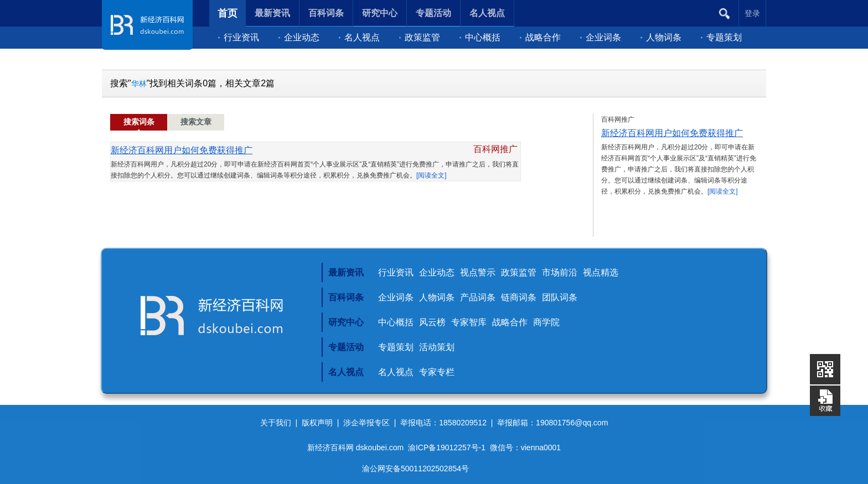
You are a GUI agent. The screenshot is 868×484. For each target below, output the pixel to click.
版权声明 (317, 423)
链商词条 (519, 297)
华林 (139, 84)
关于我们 (276, 423)
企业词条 (601, 37)
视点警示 (478, 272)
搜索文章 (196, 122)
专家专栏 (437, 372)
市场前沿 (560, 272)
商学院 (546, 322)
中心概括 (480, 37)
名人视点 (359, 37)
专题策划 (721, 37)
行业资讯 (239, 37)
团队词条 (560, 297)
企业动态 (299, 37)
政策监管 (420, 37)
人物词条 (661, 37)
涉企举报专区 (366, 423)
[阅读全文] (432, 175)
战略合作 (540, 37)
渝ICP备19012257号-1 (447, 447)
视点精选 (601, 272)
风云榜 (432, 322)
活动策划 (437, 347)
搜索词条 (139, 122)
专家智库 (469, 322)
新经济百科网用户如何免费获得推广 (182, 150)
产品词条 (478, 297)
